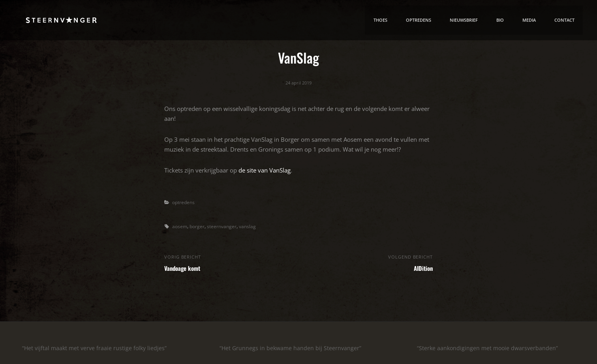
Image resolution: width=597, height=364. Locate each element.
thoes (375, 21)
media (528, 21)
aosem (180, 226)
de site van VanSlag (265, 170)
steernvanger (224, 226)
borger (198, 226)
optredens (184, 202)
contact (564, 21)
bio (498, 21)
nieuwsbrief (461, 21)
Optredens (414, 21)
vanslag (251, 226)
